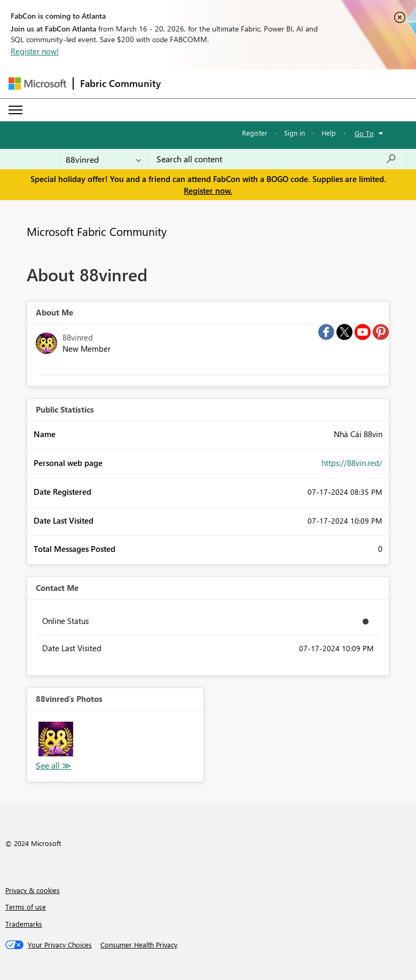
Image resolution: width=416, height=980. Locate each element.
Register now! (35, 51)
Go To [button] (364, 133)
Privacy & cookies (33, 890)
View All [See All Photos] (53, 766)
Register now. (208, 191)
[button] (56, 739)
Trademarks (24, 924)
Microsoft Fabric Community (97, 231)
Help (329, 133)
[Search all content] (276, 159)
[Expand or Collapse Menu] (15, 110)
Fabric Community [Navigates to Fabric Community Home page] (120, 83)
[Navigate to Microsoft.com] (37, 84)
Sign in (295, 133)
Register (255, 133)
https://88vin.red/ (352, 463)
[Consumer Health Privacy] (139, 945)
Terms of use (26, 907)
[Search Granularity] (103, 159)
